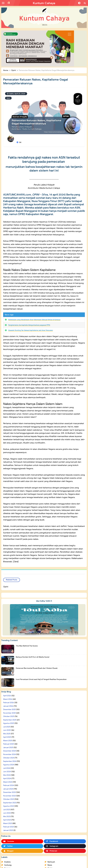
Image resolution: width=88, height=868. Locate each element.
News (50, 865)
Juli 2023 (7, 810)
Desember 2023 (9, 792)
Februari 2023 (8, 827)
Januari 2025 (8, 747)
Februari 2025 (9, 744)
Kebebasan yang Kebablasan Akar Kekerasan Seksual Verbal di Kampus (34, 320)
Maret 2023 (8, 823)
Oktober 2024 (9, 758)
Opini (8, 98)
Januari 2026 (8, 706)
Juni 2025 (7, 730)
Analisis (7, 862)
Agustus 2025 (9, 723)
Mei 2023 (7, 816)
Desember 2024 (9, 751)
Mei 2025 (7, 734)
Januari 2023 (8, 830)
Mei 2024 (7, 775)
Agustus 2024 (9, 765)
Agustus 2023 (9, 806)
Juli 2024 (7, 768)
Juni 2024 (7, 772)
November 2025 (9, 713)
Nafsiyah (51, 862)
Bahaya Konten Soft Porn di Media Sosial (33, 657)
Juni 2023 (7, 813)
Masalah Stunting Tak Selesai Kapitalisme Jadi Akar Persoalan (31, 330)
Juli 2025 (7, 727)
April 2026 (7, 696)
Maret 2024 (8, 782)
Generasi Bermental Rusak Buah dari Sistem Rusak (37, 668)
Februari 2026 (9, 703)
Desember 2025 (9, 709)
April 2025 (7, 737)
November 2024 (9, 754)
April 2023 (7, 820)
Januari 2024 (8, 789)
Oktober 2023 (9, 799)
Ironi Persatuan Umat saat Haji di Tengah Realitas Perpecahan (41, 679)
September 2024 (10, 761)
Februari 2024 (9, 785)
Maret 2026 (8, 699)
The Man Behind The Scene (27, 646)
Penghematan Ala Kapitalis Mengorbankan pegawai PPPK (29, 325)
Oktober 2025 (9, 716)
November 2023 (9, 796)
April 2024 (7, 778)
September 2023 (10, 803)
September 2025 (10, 720)
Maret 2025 (8, 741)
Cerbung (8, 865)
